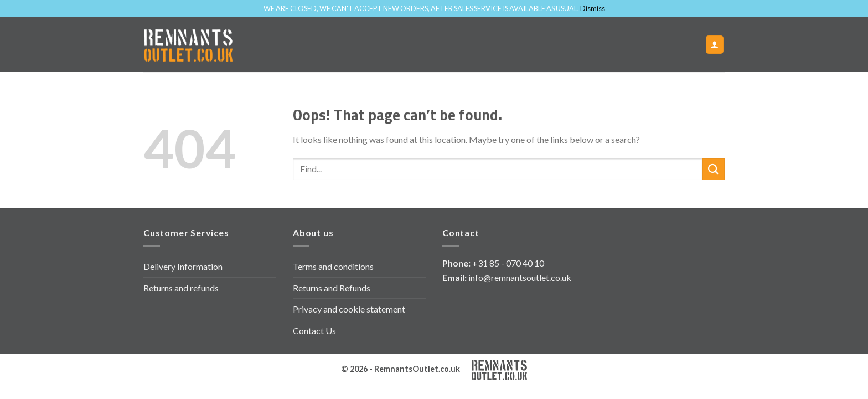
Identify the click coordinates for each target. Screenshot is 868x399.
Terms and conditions (333, 266)
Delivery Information (183, 266)
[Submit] (714, 169)
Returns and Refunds (332, 288)
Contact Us (314, 331)
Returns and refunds (181, 288)
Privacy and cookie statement (349, 309)
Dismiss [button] (593, 8)
